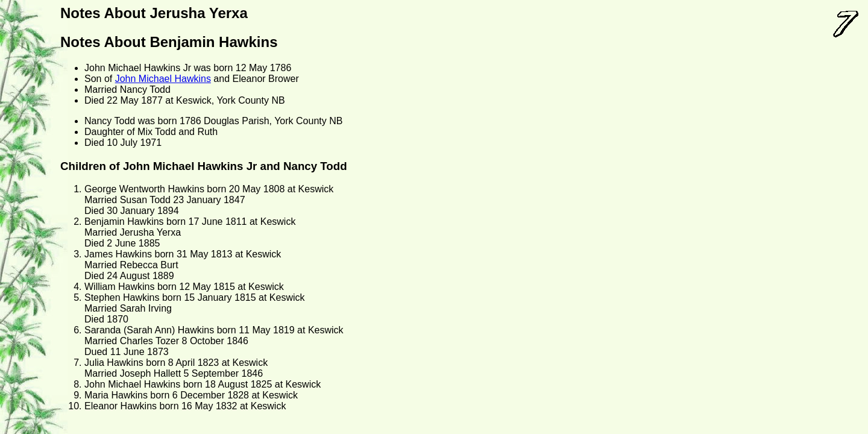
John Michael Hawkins (163, 79)
